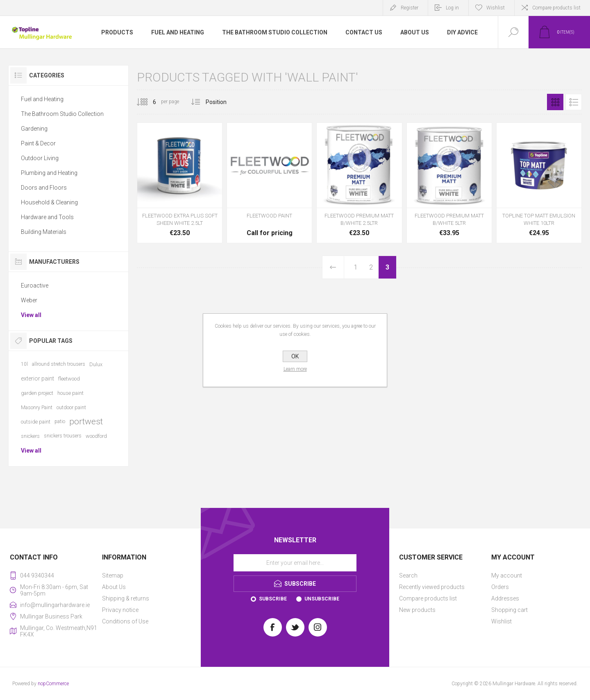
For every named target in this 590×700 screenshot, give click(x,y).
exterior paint (37, 378)
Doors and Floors (44, 188)
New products (417, 610)
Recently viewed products (432, 587)
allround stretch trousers (59, 364)
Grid (555, 102)
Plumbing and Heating (49, 173)
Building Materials (44, 232)
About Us (114, 587)
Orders (500, 587)
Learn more (295, 369)
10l (24, 364)
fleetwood (69, 379)
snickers (30, 436)
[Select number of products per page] (148, 102)
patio (60, 421)
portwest (86, 421)
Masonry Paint (37, 407)
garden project (37, 393)
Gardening (34, 129)
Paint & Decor (38, 143)
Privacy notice (120, 610)
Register (410, 8)
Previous (333, 267)
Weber (29, 300)
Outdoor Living (40, 158)
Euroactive (35, 285)
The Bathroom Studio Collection (62, 114)
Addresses (505, 598)
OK (295, 356)
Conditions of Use (125, 621)
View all (31, 315)
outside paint (36, 422)
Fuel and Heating (42, 99)
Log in (452, 8)
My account (507, 575)
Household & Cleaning (49, 202)
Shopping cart (509, 610)
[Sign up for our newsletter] (295, 563)
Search (408, 575)
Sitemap (113, 575)
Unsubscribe (322, 599)
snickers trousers (63, 436)
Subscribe (273, 599)
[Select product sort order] (222, 102)
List (574, 102)
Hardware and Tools (47, 217)
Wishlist (501, 621)
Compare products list (556, 8)
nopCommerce (53, 684)
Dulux (96, 364)
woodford (96, 436)
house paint (70, 393)
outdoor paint (71, 407)
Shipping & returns (126, 598)
